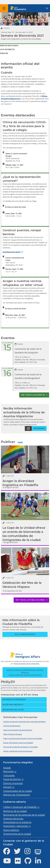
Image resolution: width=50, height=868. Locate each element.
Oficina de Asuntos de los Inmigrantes (27, 664)
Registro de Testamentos (17, 795)
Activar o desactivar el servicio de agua (18, 751)
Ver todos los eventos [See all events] (34, 395)
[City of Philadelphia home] (19, 8)
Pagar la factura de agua (13, 734)
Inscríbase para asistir (12, 252)
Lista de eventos (7, 49)
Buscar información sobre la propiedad (18, 743)
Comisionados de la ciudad (18, 791)
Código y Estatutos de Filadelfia (20, 807)
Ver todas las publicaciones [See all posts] (31, 600)
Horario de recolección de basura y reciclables (21, 747)
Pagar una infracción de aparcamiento (18, 730)
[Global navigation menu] (4, 8)
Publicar (4, 53)
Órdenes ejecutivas (13, 819)
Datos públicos (11, 830)
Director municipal (13, 783)
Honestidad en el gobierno (17, 822)
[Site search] (47, 8)
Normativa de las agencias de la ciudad (24, 815)
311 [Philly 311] (9, 685)
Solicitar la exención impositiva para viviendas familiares (24, 722)
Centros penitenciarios (12, 726)
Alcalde (7, 768)
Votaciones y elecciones (16, 826)
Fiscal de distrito (12, 779)
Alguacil (8, 787)
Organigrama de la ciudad (17, 834)
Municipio (9, 771)
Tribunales (9, 775)
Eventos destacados (9, 46)
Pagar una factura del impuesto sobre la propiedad (23, 738)
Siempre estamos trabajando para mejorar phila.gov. (25, 672)
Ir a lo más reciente (25, 634)
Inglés (20, 442)
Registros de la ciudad (15, 811)
